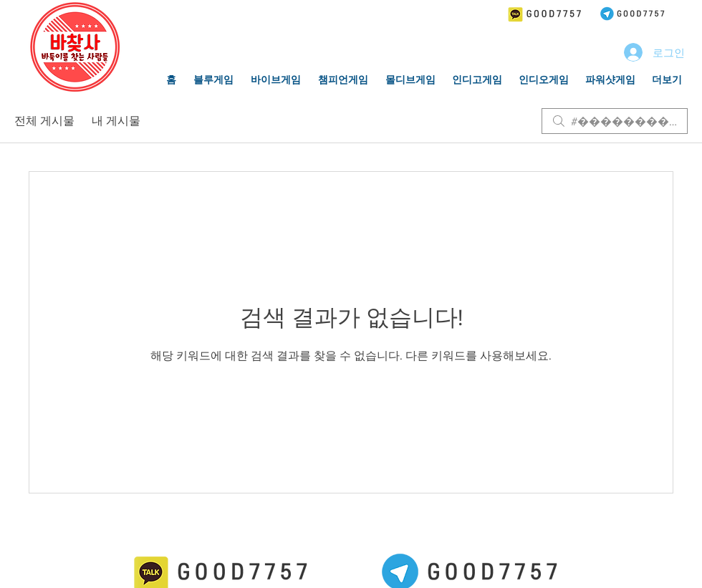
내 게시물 (116, 121)
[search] (615, 121)
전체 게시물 (44, 121)
